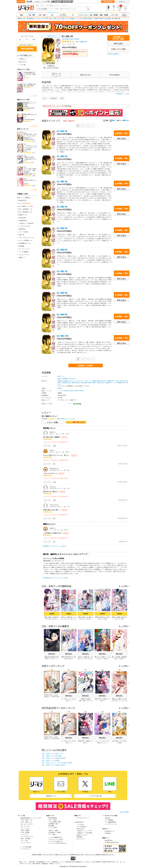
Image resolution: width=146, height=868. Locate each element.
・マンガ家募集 (108, 820)
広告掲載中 (53, 98)
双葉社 (72, 18)
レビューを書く (67, 44)
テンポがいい (87, 381)
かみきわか (99, 659)
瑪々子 (117, 619)
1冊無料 (52, 614)
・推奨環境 (79, 837)
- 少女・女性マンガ (26, 822)
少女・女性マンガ (55, 18)
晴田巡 (26, 174)
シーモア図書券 (23, 252)
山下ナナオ (90, 701)
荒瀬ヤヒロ (32, 174)
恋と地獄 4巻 (62, 207)
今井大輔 (65, 39)
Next (128, 602)
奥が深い (104, 381)
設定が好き (101, 383)
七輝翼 (26, 159)
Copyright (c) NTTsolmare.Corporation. (73, 866)
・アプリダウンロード (82, 818)
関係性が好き (122, 383)
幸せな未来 (119, 381)
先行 (45, 98)
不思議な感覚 (96, 381)
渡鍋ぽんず (27, 138)
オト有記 (121, 619)
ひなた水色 (114, 701)
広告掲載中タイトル (25, 243)
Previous (43, 602)
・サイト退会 (51, 834)
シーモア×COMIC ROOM (85, 18)
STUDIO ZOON (29, 139)
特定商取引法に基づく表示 (77, 855)
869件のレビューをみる (68, 419)
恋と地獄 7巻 (62, 271)
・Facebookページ (109, 831)
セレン (106, 743)
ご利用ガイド (23, 59)
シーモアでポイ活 (24, 226)
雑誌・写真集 (104, 15)
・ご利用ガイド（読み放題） (84, 833)
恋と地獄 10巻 (63, 336)
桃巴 (30, 159)
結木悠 (26, 184)
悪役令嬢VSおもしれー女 (30, 115)
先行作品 (72, 379)
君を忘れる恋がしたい (30, 181)
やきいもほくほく (65, 619)
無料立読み (52, 654)
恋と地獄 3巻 (62, 182)
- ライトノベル (25, 828)
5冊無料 (86, 614)
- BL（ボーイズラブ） (27, 824)
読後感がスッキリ (111, 383)
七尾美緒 (119, 743)
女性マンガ (65, 18)
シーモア (21, 1)
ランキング (24, 203)
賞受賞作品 (22, 229)
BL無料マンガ (23, 215)
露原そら (123, 659)
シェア (69, 403)
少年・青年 (32, 15)
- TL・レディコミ (25, 826)
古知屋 (105, 619)
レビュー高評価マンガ (26, 240)
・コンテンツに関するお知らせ (57, 843)
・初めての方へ (80, 829)
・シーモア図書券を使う (55, 837)
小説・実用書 (94, 15)
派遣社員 (60, 381)
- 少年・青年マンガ (26, 820)
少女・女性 (42, 15)
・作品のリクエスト (81, 835)
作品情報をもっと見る (123, 94)
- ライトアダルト (25, 843)
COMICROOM (30, 108)
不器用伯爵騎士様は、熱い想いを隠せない (30, 74)
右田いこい (27, 151)
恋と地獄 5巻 (62, 228)
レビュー (38, 1)
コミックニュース (24, 249)
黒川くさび (74, 619)
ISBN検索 (98, 855)
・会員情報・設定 (53, 824)
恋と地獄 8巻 (62, 293)
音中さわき (48, 619)
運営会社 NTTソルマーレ (108, 855)
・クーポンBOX (52, 828)
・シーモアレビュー (25, 849)
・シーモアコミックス (110, 824)
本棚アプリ (22, 258)
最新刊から (126, 120)
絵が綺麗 (84, 383)
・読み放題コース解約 (54, 832)
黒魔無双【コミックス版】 (30, 104)
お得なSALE (23, 218)
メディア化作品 (23, 232)
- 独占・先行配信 (25, 839)
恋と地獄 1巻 (62, 131)
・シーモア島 (79, 825)
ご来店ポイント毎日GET (26, 223)
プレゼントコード (24, 255)
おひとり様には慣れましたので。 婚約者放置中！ (30, 170)
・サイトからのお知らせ (55, 841)
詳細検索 (21, 246)
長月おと (100, 619)
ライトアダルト (124, 15)
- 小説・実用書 (25, 832)
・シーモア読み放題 (25, 847)
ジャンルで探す (42, 9)
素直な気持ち (76, 383)
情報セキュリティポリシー (62, 855)
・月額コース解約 (53, 831)
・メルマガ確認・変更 (54, 822)
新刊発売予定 (22, 200)
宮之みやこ (55, 619)
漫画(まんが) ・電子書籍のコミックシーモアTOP (33, 18)
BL (52, 15)
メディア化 (114, 15)
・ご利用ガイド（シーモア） (84, 831)
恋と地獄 (108, 18)
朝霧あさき (100, 743)
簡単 (112, 120)
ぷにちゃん (122, 701)
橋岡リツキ (48, 659)
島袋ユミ (102, 701)
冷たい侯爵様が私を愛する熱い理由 (30, 85)
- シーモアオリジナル (27, 836)
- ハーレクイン (25, 834)
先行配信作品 (23, 221)
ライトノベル (83, 15)
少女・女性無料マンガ (25, 209)
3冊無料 (102, 614)
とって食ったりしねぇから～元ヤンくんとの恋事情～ (30, 147)
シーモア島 (46, 1)
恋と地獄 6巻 (62, 250)
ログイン (122, 2)
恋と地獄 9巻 (62, 315)
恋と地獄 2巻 (62, 156)
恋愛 (62, 98)
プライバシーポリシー (48, 855)
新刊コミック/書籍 (24, 198)
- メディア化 (24, 841)
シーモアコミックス (63, 15)
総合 (22, 15)
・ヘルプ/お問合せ (81, 827)
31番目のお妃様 (29, 157)
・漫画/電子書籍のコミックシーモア (30, 818)
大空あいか (117, 659)
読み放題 (29, 1)
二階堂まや (106, 659)
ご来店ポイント (51, 796)
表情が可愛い (92, 383)
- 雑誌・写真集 (25, 830)
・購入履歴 (51, 826)
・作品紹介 (107, 818)
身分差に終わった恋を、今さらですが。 (30, 135)
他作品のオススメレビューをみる (56, 578)
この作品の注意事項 (51, 68)
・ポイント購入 (52, 820)
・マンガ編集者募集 (110, 822)
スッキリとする (77, 381)
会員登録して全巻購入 (86, 366)
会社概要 (34, 855)
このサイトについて (89, 855)
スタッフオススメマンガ (26, 238)
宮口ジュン (55, 659)
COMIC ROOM (99, 18)
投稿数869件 (74, 42)
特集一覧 (21, 235)
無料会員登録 (108, 2)
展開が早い (111, 381)
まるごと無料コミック (25, 206)
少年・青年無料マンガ (25, 212)
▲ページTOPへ (125, 812)
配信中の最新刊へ (114, 54)
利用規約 (40, 855)
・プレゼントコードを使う (55, 839)
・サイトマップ (80, 839)
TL (73, 15)
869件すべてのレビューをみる (55, 546)
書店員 (66, 381)
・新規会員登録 (52, 818)
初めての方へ (23, 62)
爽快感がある (67, 383)
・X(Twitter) (107, 833)
